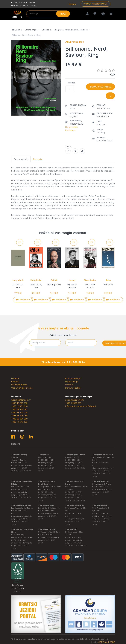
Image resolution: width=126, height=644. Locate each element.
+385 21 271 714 (20, 489)
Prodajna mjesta (19, 385)
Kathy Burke (36, 280)
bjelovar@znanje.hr (103, 516)
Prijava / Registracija (95, 4)
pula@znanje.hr (48, 463)
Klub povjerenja (73, 378)
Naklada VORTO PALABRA (24, 5)
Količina (71, 83)
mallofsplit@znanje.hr (50, 537)
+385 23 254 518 (19, 412)
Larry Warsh (18, 280)
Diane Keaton (90, 280)
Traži (63, 14)
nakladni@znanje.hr (75, 400)
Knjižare (72, 4)
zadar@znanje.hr (75, 495)
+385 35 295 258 (19, 416)
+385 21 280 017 (47, 535)
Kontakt (15, 381)
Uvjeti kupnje (72, 381)
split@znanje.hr (21, 492)
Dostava (69, 385)
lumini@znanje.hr (48, 495)
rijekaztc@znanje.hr (103, 489)
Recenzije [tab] (38, 159)
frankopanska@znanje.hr (22, 516)
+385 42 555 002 (47, 492)
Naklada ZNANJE (27, 2)
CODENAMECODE (107, 642)
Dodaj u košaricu (100, 87)
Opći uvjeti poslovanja (22, 388)
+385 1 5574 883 (20, 511)
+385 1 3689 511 (73, 403)
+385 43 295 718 (19, 403)
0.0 (106, 72)
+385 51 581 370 (101, 487)
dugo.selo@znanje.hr (23, 543)
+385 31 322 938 (74, 513)
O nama (15, 378)
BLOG (14, 2)
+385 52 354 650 (19, 419)
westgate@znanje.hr (50, 513)
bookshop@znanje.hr (23, 465)
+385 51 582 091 (19, 409)
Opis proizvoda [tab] (21, 159)
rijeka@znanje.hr (75, 463)
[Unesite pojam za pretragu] (48, 14)
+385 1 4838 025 (20, 540)
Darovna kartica (73, 388)
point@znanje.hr (75, 540)
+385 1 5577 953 (19, 422)
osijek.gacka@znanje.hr (75, 519)
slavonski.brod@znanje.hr (103, 468)
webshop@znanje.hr (21, 400)
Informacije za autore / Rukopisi (80, 406)
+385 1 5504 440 (19, 406)
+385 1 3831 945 (74, 537)
